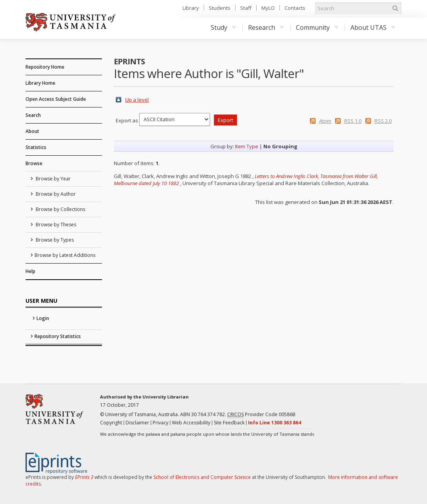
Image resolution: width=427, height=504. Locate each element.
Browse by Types (54, 240)
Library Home (40, 83)
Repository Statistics (58, 336)
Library (191, 8)
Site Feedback (229, 423)
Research (266, 27)
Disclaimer (137, 423)
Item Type (247, 146)
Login (43, 318)
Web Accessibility (191, 423)
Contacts (295, 8)
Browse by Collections (60, 209)
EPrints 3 (84, 477)
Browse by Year (53, 179)
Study (224, 27)
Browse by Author (55, 194)
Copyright (111, 423)
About (32, 131)
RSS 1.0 (353, 121)
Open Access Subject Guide (56, 99)
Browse (34, 163)
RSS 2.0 (383, 121)
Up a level (137, 100)
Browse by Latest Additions (65, 255)
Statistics (36, 147)
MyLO (268, 8)
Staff (246, 8)
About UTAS (373, 27)
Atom (325, 121)
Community (317, 27)
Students (220, 8)
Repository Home (45, 67)
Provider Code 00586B (261, 415)
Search (33, 115)
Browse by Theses (55, 225)
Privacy (161, 423)
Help (30, 271)
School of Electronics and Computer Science (202, 477)
